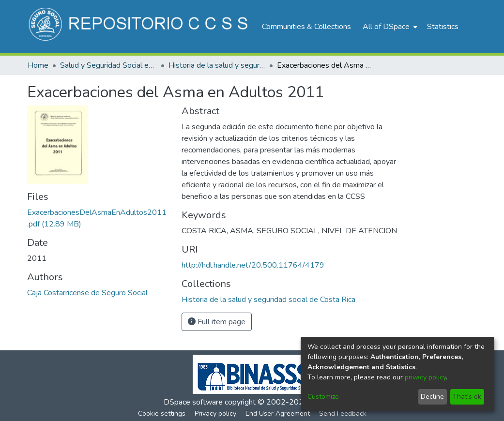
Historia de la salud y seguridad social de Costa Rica (217, 65)
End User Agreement (278, 413)
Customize (323, 397)
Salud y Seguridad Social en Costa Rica (108, 65)
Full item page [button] (217, 322)
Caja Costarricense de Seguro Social (87, 293)
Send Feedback (343, 413)
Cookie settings (162, 413)
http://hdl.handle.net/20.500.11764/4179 (253, 265)
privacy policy (425, 377)
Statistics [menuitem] (443, 27)
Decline (432, 397)
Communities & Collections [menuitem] (306, 27)
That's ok (467, 397)
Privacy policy (215, 413)
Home (38, 65)
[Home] (140, 27)
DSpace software (193, 402)
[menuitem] (389, 27)
